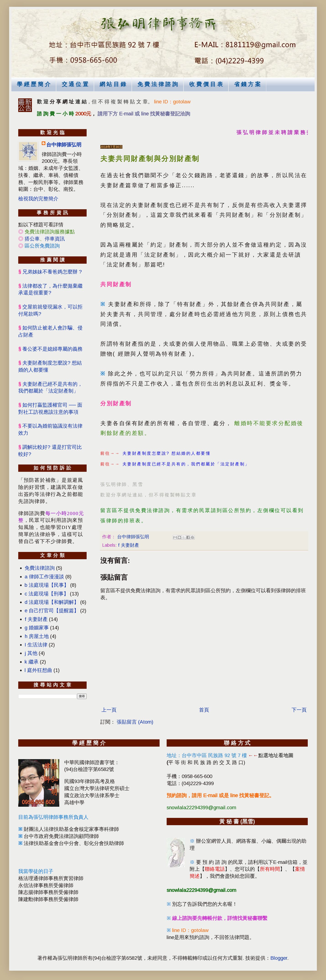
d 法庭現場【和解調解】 (52, 602)
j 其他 (31, 653)
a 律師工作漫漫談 (44, 577)
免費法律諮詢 (40, 568)
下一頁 (299, 710)
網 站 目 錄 (113, 84)
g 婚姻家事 (37, 628)
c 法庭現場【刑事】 (47, 594)
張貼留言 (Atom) (135, 722)
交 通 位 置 (75, 84)
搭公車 (32, 239)
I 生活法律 (36, 645)
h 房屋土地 (37, 636)
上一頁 (109, 710)
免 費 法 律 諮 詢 (158, 84)
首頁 (204, 710)
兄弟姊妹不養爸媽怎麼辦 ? (52, 272)
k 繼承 (32, 662)
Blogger (279, 958)
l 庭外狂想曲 (38, 670)
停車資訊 (55, 239)
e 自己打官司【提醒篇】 (52, 611)
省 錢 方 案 (247, 84)
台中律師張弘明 (64, 145)
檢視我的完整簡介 (38, 199)
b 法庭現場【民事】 (47, 585)
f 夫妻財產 (129, 545)
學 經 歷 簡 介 (34, 84)
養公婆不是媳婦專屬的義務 (52, 349)
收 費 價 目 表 (206, 84)
